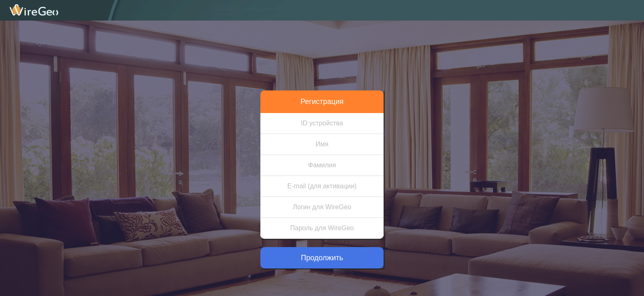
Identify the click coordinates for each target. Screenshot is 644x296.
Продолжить (322, 258)
